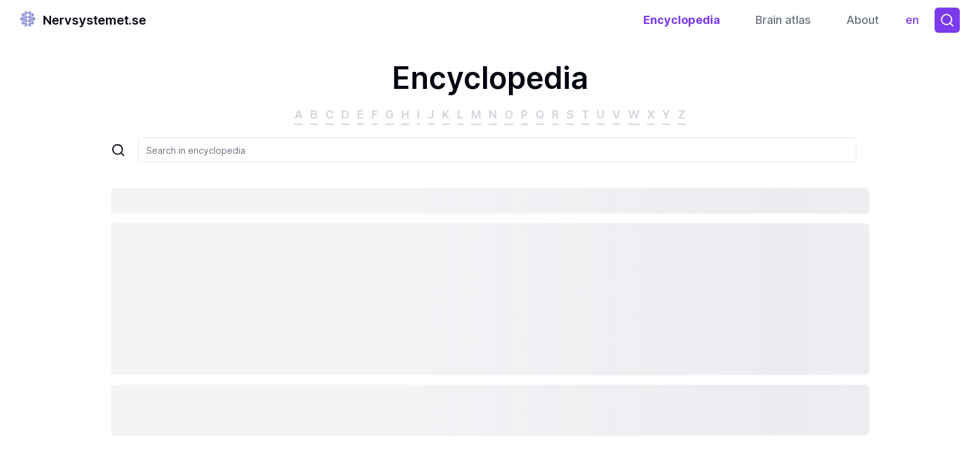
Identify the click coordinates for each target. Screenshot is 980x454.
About (863, 20)
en (915, 23)
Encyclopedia (682, 20)
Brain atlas (783, 20)
